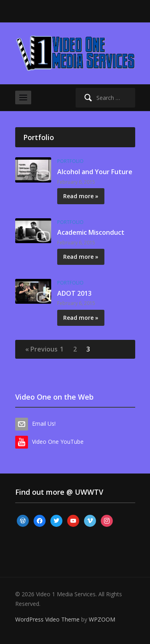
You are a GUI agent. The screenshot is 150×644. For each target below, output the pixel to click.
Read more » (81, 196)
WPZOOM (102, 619)
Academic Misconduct (91, 232)
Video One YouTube (58, 442)
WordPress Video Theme (47, 619)
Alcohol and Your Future (95, 172)
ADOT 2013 (74, 293)
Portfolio (70, 161)
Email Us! (44, 424)
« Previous (41, 349)
